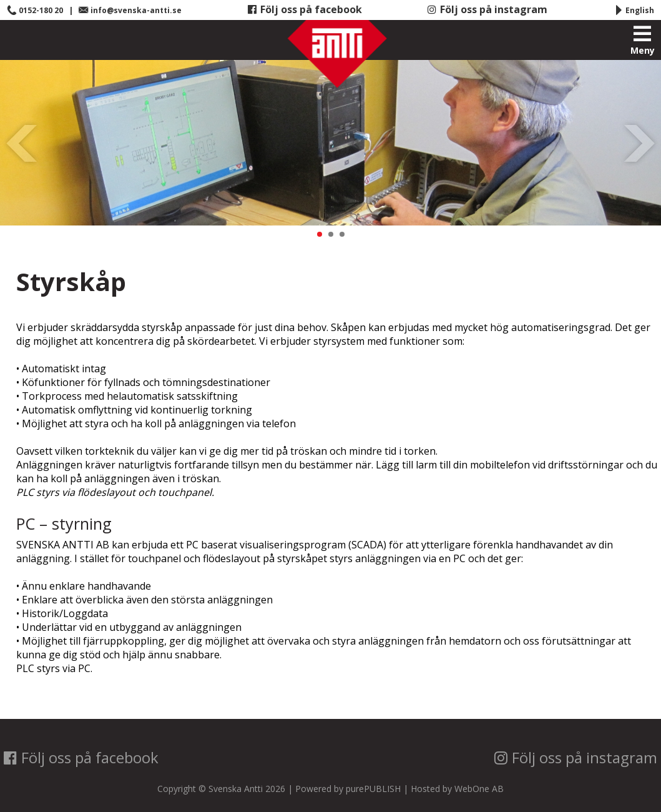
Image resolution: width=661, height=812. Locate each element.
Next (639, 143)
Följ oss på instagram (487, 9)
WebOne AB (479, 789)
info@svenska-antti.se (130, 10)
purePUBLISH (373, 789)
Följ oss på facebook (305, 9)
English (634, 10)
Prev (22, 143)
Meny (643, 41)
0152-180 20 (35, 10)
